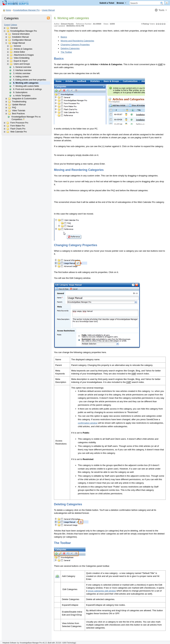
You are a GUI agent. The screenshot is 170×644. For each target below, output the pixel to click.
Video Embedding (22, 58)
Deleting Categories (70, 48)
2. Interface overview (22, 70)
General (14, 28)
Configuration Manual (22, 40)
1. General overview (22, 67)
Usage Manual (48, 10)
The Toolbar (66, 52)
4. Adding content (21, 77)
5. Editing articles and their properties (30, 80)
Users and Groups (22, 64)
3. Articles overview (22, 73)
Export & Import (21, 61)
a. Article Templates (22, 96)
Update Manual (19, 105)
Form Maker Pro (18, 126)
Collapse (14, 25)
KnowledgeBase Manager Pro (26, 10)
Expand (7, 25)
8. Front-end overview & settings (28, 89)
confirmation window (88, 423)
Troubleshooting (19, 102)
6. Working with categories (26, 83)
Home (8, 10)
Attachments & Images (24, 55)
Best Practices (19, 114)
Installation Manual (20, 37)
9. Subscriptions (20, 92)
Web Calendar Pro (19, 132)
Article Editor (19, 52)
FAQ (14, 108)
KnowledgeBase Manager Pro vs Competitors (26, 118)
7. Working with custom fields (26, 86)
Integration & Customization (24, 99)
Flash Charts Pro (18, 129)
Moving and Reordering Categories (77, 41)
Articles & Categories (23, 49)
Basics (64, 37)
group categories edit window (102, 591)
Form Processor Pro (19, 123)
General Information (21, 34)
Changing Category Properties (75, 45)
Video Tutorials (19, 111)
